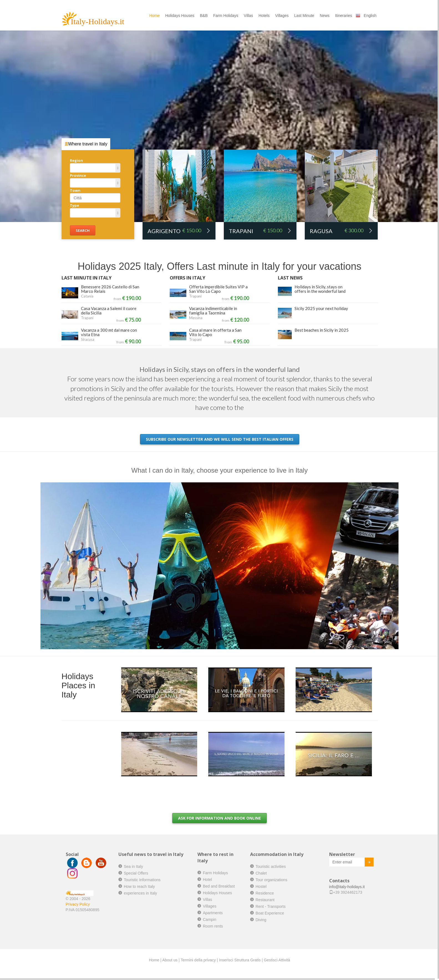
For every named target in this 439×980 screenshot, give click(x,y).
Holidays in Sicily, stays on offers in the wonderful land (320, 289)
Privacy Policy (78, 904)
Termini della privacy (198, 960)
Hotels (264, 16)
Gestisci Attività (277, 960)
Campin (210, 919)
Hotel (208, 880)
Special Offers (136, 873)
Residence (265, 893)
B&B (204, 16)
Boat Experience (270, 913)
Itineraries (343, 16)
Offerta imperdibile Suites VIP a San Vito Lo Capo (218, 289)
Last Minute (304, 16)
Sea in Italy (134, 866)
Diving (261, 920)
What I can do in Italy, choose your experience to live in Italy (220, 470)
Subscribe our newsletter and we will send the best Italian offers (220, 439)
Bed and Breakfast (219, 886)
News (325, 16)
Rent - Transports (271, 906)
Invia (365, 863)
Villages (282, 16)
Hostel (261, 886)
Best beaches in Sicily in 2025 (322, 330)
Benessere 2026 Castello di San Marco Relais (110, 289)
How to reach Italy (139, 886)
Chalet (261, 873)
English (370, 16)
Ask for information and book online (220, 818)
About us (170, 960)
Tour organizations (271, 880)
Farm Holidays (226, 16)
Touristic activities (271, 866)
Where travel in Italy (86, 144)
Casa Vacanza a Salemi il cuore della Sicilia (109, 311)
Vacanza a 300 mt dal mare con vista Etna (109, 332)
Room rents (213, 926)
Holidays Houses (180, 16)
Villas (248, 16)
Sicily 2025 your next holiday (321, 308)
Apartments (213, 913)
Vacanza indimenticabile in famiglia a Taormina (213, 311)
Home (154, 16)
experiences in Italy (141, 893)
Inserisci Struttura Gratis (240, 960)
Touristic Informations (142, 880)
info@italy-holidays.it (347, 887)
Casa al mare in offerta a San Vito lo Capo (215, 332)
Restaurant (265, 900)
